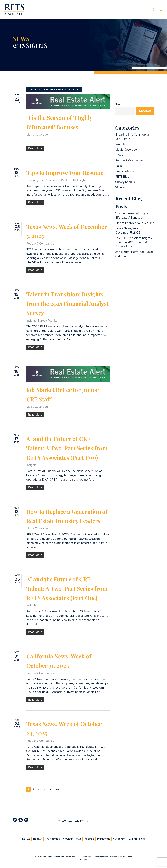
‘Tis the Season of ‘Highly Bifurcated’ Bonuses (132, 216)
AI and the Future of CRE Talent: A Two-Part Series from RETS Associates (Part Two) (67, 448)
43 (50, 789)
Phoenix (89, 839)
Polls (119, 166)
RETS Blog (122, 177)
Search (120, 104)
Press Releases (125, 171)
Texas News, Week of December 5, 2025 (129, 231)
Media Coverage (37, 135)
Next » (58, 789)
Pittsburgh (103, 839)
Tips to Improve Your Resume (65, 172)
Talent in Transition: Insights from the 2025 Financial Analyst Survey (67, 303)
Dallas (26, 839)
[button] (161, 10)
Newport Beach (72, 839)
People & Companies (40, 244)
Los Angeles (52, 839)
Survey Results (47, 321)
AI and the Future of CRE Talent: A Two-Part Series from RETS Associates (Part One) (67, 588)
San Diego (119, 839)
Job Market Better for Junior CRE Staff (134, 254)
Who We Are (66, 821)
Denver (38, 839)
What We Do (82, 821)
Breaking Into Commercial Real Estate (51, 180)
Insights (82, 180)
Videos (120, 187)
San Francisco (137, 839)
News (119, 155)
